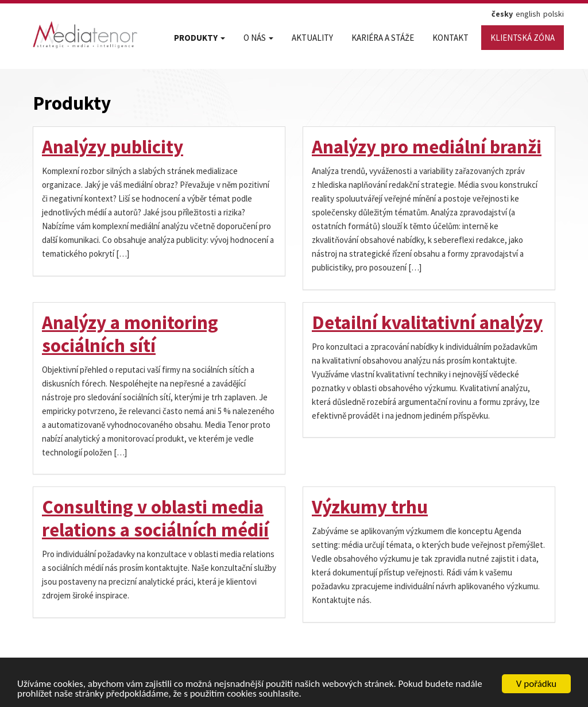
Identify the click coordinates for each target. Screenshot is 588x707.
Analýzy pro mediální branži (427, 147)
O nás (258, 38)
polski (554, 14)
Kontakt (450, 38)
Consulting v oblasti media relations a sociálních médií (155, 518)
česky (502, 14)
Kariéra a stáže (383, 38)
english (528, 14)
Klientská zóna (523, 38)
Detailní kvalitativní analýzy (427, 322)
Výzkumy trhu (370, 507)
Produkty (200, 38)
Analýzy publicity (113, 147)
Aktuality (312, 38)
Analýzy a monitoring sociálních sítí (130, 334)
